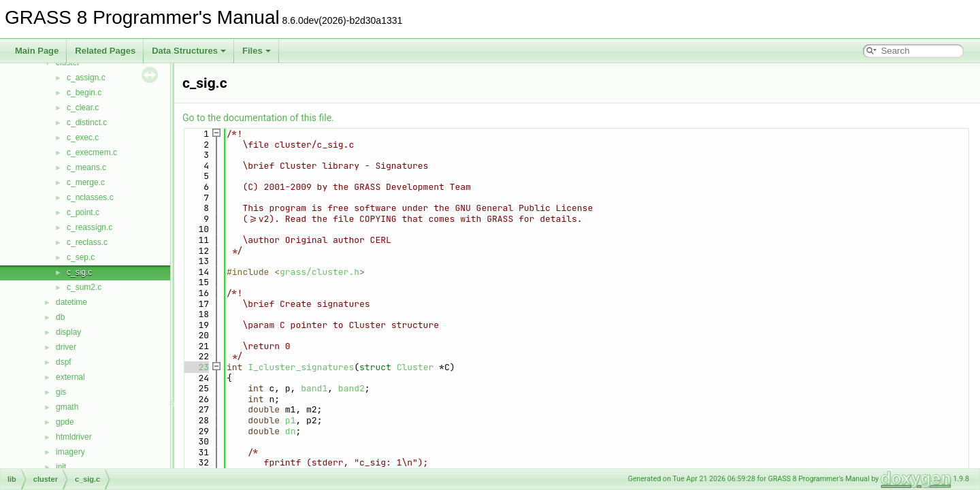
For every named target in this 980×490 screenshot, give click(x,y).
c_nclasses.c (90, 197)
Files (257, 51)
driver (66, 347)
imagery (70, 452)
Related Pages (105, 51)
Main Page (37, 51)
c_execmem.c (92, 152)
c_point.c (83, 212)
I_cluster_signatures (301, 367)
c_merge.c (86, 182)
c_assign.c (86, 78)
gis (61, 392)
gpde (65, 422)
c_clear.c (83, 108)
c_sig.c (79, 272)
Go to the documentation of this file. (258, 118)
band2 (352, 388)
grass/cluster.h (320, 272)
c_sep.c (81, 257)
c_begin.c (84, 93)
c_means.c (86, 167)
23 (196, 367)
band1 (314, 388)
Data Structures (189, 51)
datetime (71, 302)
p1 (291, 420)
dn (291, 431)
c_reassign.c (89, 227)
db (60, 317)
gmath (67, 407)
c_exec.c (83, 137)
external (70, 377)
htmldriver (74, 437)
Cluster (415, 367)
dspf (64, 362)
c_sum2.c (84, 287)
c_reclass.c (87, 242)
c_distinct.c (87, 122)
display (68, 332)
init (61, 467)
